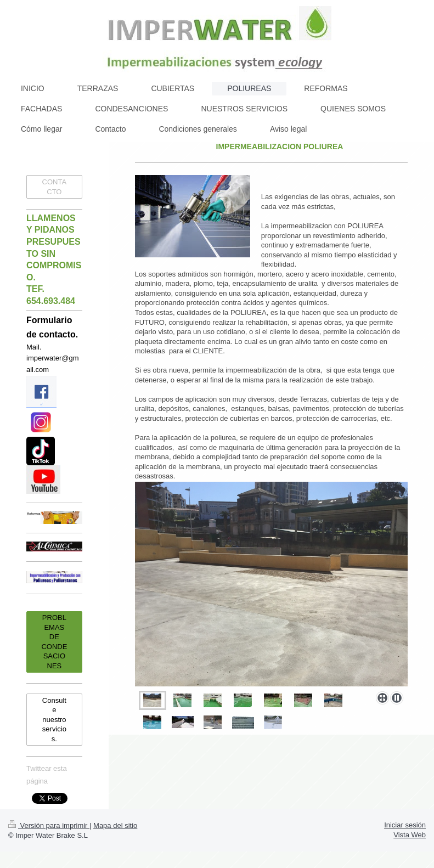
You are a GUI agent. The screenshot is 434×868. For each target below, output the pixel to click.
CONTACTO (55, 187)
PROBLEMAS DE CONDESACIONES (54, 642)
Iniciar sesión (405, 825)
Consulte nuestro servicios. (54, 720)
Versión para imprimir (49, 825)
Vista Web (410, 835)
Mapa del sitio (115, 825)
